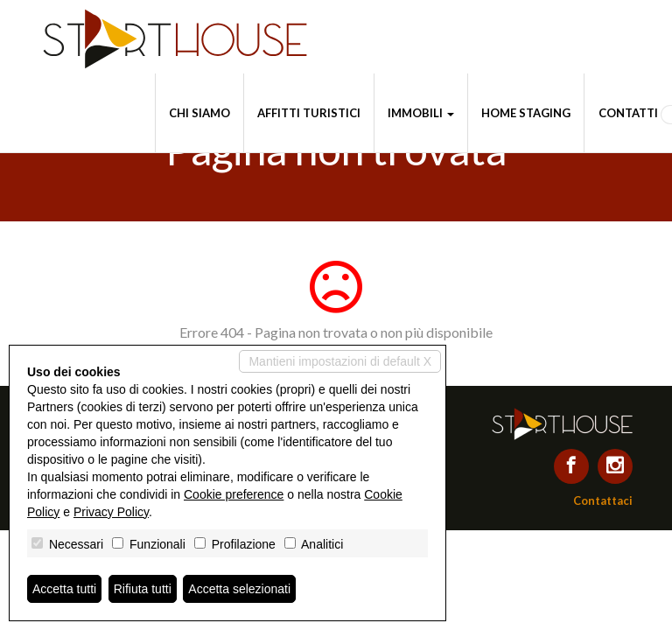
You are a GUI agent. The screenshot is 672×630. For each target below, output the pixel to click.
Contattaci (603, 500)
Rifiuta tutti (143, 589)
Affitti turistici (309, 113)
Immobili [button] (421, 113)
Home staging (526, 113)
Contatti (628, 113)
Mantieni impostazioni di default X (340, 361)
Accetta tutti (64, 589)
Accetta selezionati (239, 589)
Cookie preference (234, 494)
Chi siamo (199, 113)
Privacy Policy (111, 512)
